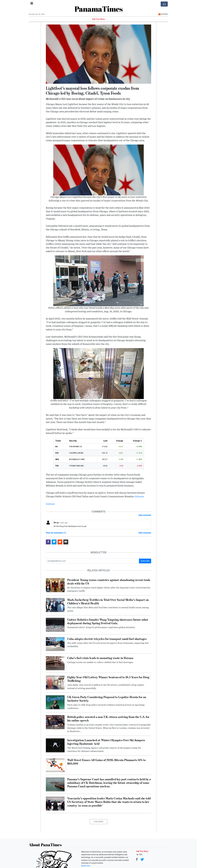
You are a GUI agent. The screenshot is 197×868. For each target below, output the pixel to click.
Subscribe (145, 561)
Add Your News (98, 19)
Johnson (139, 497)
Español (163, 14)
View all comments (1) (56, 533)
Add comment (145, 515)
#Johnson (50, 504)
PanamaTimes (99, 9)
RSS (139, 855)
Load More (99, 822)
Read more (86, 866)
